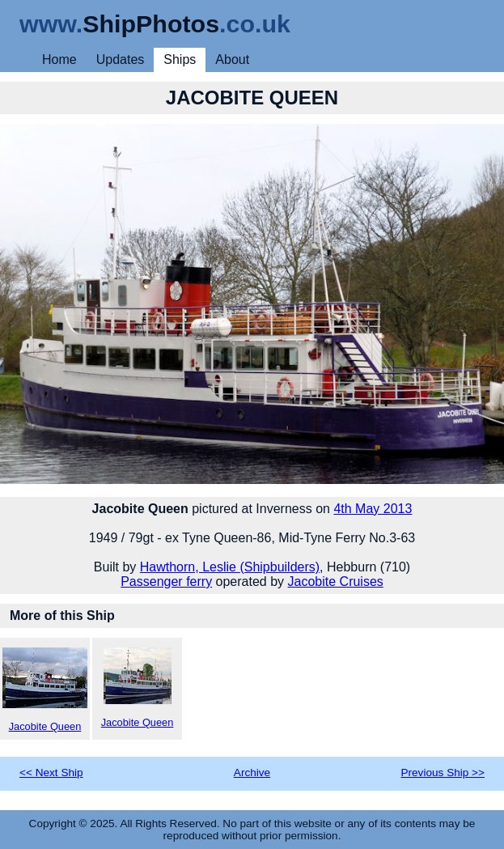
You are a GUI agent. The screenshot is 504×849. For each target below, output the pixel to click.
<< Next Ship (51, 773)
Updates (121, 59)
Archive (252, 773)
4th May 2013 (373, 509)
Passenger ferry (166, 582)
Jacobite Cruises (336, 582)
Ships (180, 59)
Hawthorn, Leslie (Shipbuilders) (230, 567)
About (232, 59)
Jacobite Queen (45, 690)
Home (59, 59)
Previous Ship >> (443, 773)
